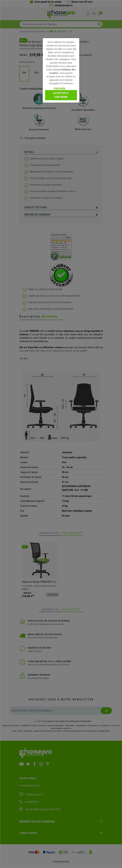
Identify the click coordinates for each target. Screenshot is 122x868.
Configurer (59, 88)
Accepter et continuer (61, 95)
